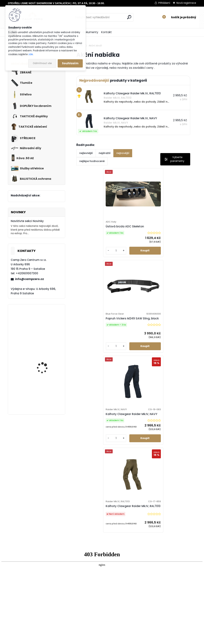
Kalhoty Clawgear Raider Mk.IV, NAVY (43, 394)
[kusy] (89, 258)
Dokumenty (91, 32)
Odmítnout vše (42, 63)
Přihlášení (164, 3)
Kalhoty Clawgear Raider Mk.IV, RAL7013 (45, 360)
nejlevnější (86, 153)
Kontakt (106, 32)
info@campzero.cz (29, 279)
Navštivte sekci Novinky (27, 221)
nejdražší (105, 153)
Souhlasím (70, 63)
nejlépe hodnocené (92, 161)
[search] (129, 17)
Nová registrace (186, 3)
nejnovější (123, 153)
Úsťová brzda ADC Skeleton (99, 229)
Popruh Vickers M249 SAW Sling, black (45, 326)
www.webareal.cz (117, 641)
